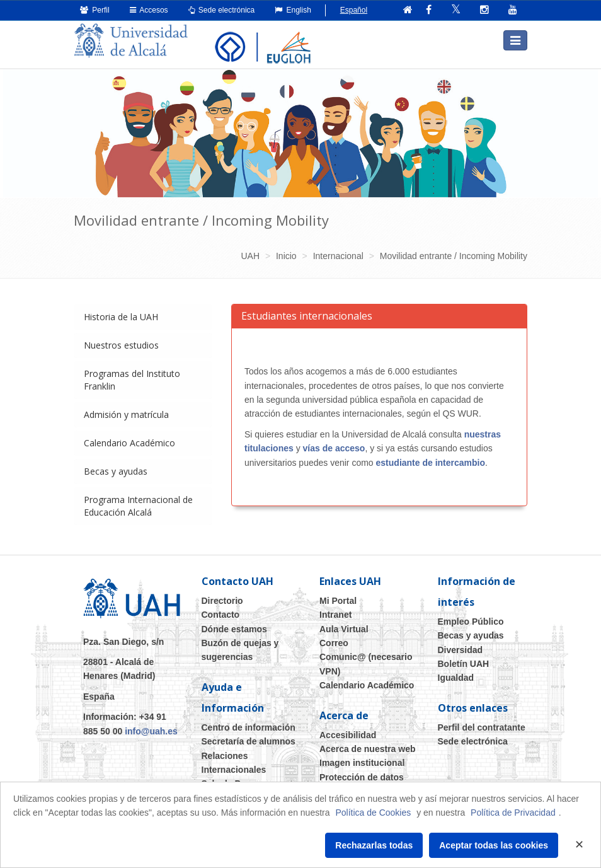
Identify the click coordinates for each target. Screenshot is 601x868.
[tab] (143, 317)
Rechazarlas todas (374, 845)
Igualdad (456, 678)
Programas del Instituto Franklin (132, 380)
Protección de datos (362, 777)
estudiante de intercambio (431, 463)
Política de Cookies (373, 813)
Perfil (95, 10)
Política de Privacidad (513, 813)
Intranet (335, 615)
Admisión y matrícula (126, 414)
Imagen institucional (362, 763)
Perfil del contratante (482, 727)
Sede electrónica (222, 10)
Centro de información (249, 727)
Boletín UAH (464, 664)
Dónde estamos (234, 629)
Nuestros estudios (121, 345)
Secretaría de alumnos (249, 741)
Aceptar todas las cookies (494, 845)
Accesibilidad (348, 735)
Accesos (149, 10)
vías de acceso (334, 448)
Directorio (222, 601)
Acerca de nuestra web (368, 749)
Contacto (221, 615)
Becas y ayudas (116, 471)
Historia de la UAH (121, 317)
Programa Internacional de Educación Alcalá (138, 506)
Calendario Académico (129, 443)
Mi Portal (338, 601)
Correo (334, 643)
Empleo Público (471, 622)
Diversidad (461, 650)
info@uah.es (151, 731)
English (293, 10)
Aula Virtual (344, 629)
